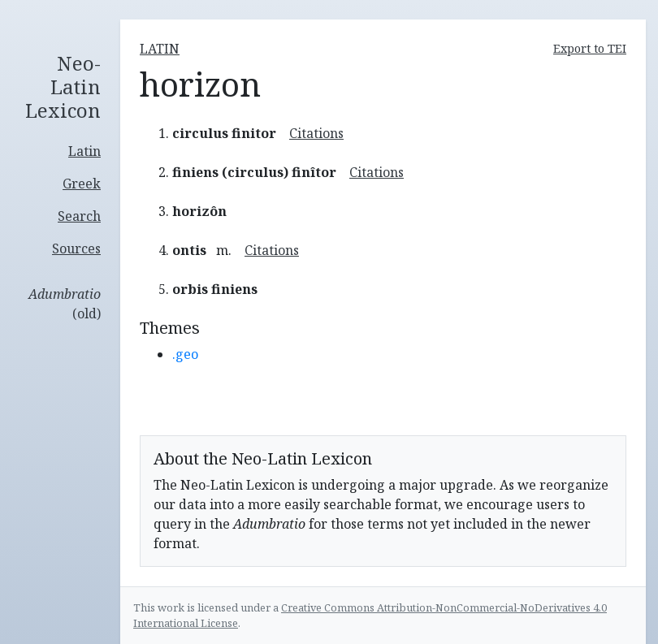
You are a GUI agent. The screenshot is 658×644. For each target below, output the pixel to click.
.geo (185, 354)
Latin (84, 151)
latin (160, 49)
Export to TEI (590, 48)
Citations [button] (316, 133)
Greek (82, 184)
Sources (76, 249)
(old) (65, 304)
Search (79, 216)
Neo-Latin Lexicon (63, 87)
